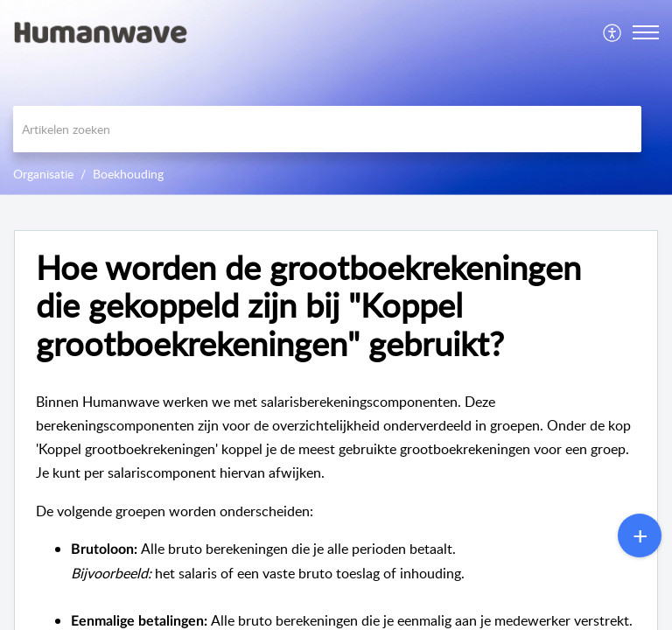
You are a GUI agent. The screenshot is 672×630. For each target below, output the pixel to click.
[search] (327, 129)
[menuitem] (613, 32)
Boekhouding (128, 174)
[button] (613, 32)
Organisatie (43, 174)
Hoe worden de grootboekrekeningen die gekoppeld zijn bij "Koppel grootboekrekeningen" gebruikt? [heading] (308, 306)
